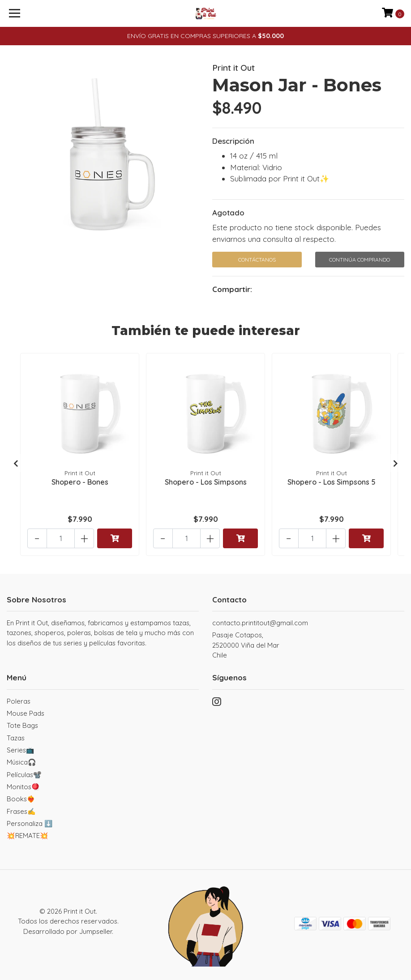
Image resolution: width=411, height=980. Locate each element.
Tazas (16, 737)
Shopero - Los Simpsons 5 (332, 481)
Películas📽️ (24, 774)
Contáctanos (257, 260)
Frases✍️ (21, 810)
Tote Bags (22, 725)
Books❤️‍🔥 (21, 798)
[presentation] (16, 463)
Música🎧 (21, 762)
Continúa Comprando (360, 260)
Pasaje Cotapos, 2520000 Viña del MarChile (246, 645)
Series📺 (21, 750)
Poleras (19, 701)
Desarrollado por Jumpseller (68, 931)
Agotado (228, 213)
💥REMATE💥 (28, 835)
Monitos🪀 (23, 786)
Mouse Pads (26, 713)
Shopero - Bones (80, 481)
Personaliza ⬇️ (30, 823)
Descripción (233, 141)
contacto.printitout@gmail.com (260, 622)
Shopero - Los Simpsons (206, 481)
